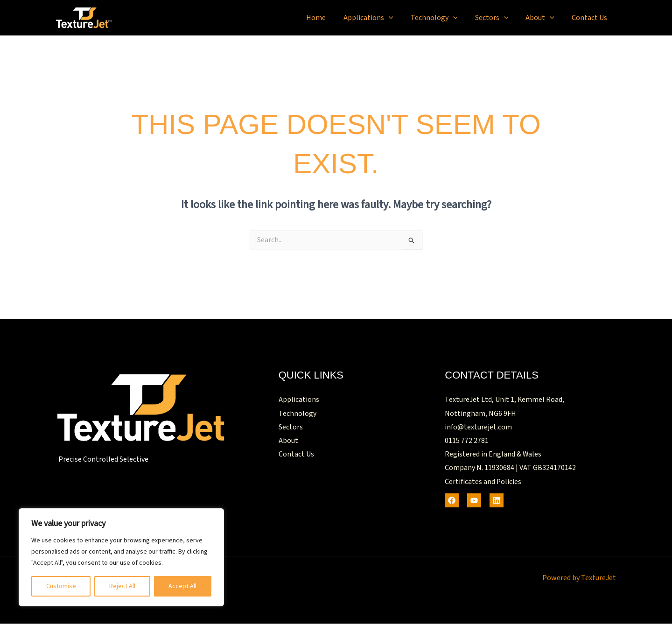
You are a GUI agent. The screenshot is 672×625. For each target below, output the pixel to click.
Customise (61, 586)
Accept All (182, 586)
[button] (400, 18)
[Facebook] (452, 502)
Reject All (122, 586)
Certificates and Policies (483, 483)
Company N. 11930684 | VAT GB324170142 (510, 469)
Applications (380, 18)
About (544, 18)
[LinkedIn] (497, 502)
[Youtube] (474, 502)
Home (330, 18)
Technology (443, 18)
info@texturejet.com (478, 428)
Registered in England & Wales (493, 455)
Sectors (498, 18)
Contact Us (591, 18)
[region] (121, 557)
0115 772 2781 (467, 442)
